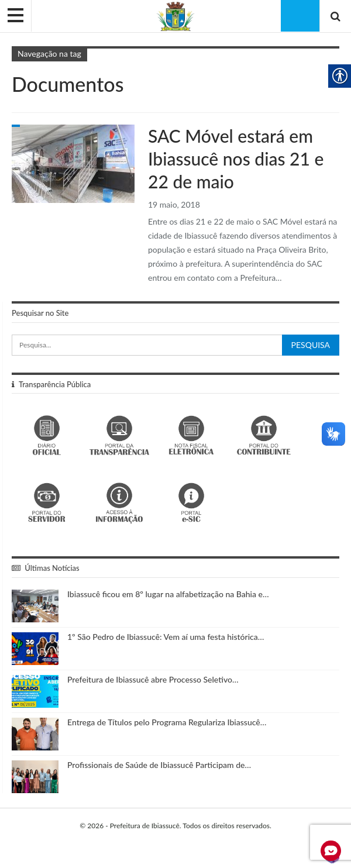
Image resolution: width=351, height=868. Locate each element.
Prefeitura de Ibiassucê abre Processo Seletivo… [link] (153, 679)
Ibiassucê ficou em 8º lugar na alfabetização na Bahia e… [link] (168, 594)
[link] (175, 15)
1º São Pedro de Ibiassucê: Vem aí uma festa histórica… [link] (166, 637)
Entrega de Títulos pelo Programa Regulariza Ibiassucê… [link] (167, 722)
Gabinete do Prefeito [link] (16, 126)
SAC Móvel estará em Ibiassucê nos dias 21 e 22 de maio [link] (236, 159)
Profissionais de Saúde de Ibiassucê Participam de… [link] (159, 765)
